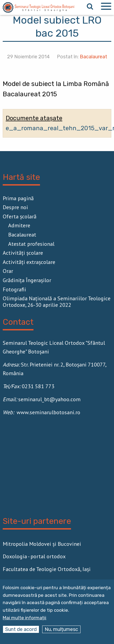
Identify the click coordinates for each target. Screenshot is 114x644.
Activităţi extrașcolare (29, 262)
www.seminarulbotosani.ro (48, 412)
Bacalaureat (93, 57)
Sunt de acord (21, 629)
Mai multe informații (24, 618)
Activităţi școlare (23, 253)
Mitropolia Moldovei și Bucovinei (42, 544)
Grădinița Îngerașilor (27, 280)
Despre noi (15, 207)
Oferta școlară (20, 216)
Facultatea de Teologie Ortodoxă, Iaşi (47, 569)
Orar (8, 271)
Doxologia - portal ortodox (34, 556)
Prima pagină (18, 198)
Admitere (19, 225)
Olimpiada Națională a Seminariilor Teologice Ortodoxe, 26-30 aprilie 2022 (57, 302)
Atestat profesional (31, 244)
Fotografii (14, 289)
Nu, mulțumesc (61, 629)
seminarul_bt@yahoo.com (49, 399)
